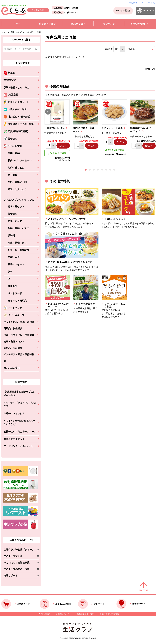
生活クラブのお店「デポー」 (19, 550)
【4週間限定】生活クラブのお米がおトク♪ (20, 394)
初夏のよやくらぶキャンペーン (20, 432)
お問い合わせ (63, 614)
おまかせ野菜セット (14, 439)
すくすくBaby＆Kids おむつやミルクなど (20, 422)
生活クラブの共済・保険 (19, 570)
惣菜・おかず (16, 32)
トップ (4, 32)
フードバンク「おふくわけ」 (19, 446)
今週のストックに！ (14, 413)
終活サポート (19, 576)
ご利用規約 (45, 614)
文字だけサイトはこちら (142, 3)
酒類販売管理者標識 (110, 614)
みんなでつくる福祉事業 (19, 563)
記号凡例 (150, 69)
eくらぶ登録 (123, 11)
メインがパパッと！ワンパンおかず (20, 404)
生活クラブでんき (19, 557)
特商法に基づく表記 (85, 614)
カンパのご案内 (12, 368)
